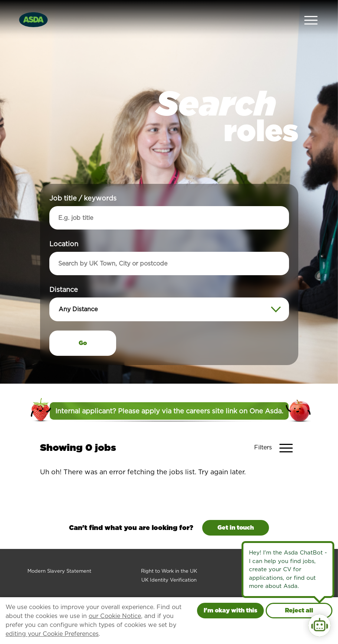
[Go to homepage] (33, 11)
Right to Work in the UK (169, 554)
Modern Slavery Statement (59, 554)
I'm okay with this (230, 610)
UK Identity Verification (169, 563)
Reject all (299, 610)
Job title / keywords (83, 181)
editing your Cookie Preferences (52, 634)
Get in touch (236, 510)
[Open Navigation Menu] (311, 11)
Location (64, 227)
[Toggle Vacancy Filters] (276, 431)
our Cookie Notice (115, 616)
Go (83, 326)
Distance (64, 272)
